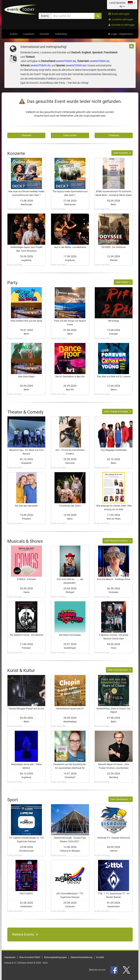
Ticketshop (61, 34)
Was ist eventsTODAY (30, 957)
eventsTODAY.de (66, 61)
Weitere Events (25, 934)
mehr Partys (123, 282)
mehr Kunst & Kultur (119, 670)
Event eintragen (119, 14)
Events (14, 34)
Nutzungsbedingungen (55, 957)
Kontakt (100, 957)
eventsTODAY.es (76, 65)
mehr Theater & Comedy (117, 412)
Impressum (10, 957)
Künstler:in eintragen (122, 25)
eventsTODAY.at (100, 61)
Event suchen (70, 135)
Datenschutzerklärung (81, 957)
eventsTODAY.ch (40, 65)
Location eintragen (121, 19)
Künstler (44, 34)
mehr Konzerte (122, 153)
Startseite (26, 135)
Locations (29, 34)
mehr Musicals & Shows (118, 541)
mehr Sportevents (121, 799)
